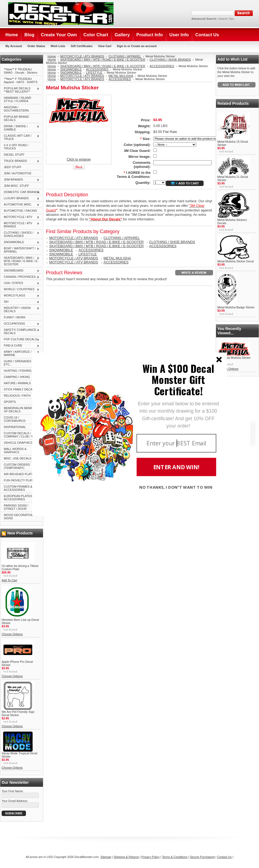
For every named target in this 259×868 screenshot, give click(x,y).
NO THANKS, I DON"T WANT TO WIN (176, 487)
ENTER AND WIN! (176, 467)
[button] (178, 379)
